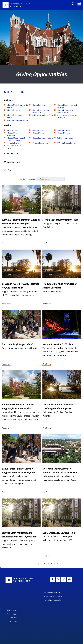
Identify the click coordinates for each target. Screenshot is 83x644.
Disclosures (12, 618)
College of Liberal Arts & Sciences (15, 116)
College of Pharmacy (64, 133)
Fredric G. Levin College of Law (42, 115)
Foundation (12, 614)
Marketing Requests (52, 600)
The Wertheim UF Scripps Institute (15, 147)
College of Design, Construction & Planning (67, 106)
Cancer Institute (12, 130)
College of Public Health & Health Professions (16, 139)
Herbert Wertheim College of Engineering (67, 116)
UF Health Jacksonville (40, 143)
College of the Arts (38, 105)
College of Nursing (38, 133)
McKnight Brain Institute (65, 138)
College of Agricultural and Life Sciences (17, 106)
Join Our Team (13, 610)
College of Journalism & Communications (65, 111)
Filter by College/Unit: (27, 179)
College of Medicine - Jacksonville (14, 134)
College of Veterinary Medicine (42, 138)
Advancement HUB (52, 593)
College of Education (14, 110)
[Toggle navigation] (79, 4)
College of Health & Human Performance (41, 111)
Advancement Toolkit (53, 596)
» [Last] (57, 563)
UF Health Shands (13, 143)
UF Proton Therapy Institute (66, 143)
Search (10, 170)
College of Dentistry (38, 130)
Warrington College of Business (17, 120)
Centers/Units (13, 153)
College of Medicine (63, 130)
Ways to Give (12, 162)
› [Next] (54, 563)
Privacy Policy (13, 621)
